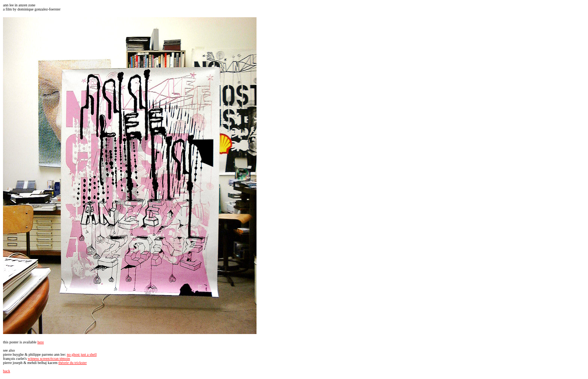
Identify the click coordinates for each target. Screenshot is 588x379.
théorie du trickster (73, 363)
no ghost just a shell (82, 354)
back (7, 371)
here (41, 342)
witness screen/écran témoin (49, 359)
